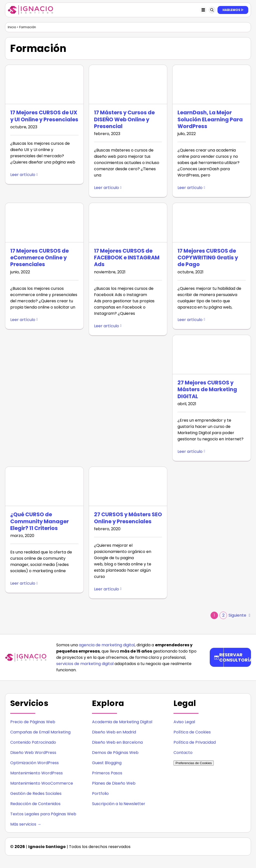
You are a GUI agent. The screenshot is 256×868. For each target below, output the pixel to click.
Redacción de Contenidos (35, 804)
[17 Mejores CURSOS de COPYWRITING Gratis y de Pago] (212, 222)
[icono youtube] (242, 845)
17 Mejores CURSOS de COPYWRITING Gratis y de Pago (208, 258)
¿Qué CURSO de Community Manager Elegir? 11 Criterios (39, 521)
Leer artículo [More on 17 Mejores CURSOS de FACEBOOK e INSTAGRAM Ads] (106, 326)
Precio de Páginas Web (33, 722)
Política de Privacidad (195, 742)
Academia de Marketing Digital (122, 722)
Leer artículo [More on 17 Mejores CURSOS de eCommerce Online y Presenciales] (23, 320)
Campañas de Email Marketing (40, 732)
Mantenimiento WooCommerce (42, 783)
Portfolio (100, 793)
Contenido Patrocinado (33, 742)
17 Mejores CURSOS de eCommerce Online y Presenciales (39, 258)
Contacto (183, 753)
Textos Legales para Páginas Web (43, 814)
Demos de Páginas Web (115, 753)
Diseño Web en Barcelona (117, 742)
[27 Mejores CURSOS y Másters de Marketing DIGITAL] (212, 354)
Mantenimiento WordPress (36, 773)
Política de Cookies (192, 732)
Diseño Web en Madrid (114, 732)
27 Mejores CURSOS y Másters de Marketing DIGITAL (207, 389)
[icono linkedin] (212, 845)
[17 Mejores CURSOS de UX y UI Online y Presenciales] (44, 84)
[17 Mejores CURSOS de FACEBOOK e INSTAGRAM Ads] (128, 222)
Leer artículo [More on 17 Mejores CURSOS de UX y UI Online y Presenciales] (23, 175)
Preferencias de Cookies (194, 763)
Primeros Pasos (107, 773)
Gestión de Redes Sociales (36, 793)
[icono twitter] (232, 845)
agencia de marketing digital (107, 645)
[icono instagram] (202, 845)
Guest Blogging (107, 763)
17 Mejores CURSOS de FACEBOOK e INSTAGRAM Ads (127, 258)
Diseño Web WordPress (33, 753)
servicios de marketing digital (85, 664)
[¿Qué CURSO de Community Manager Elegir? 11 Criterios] (44, 486)
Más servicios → (26, 824)
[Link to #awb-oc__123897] (212, 10)
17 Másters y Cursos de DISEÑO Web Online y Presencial (124, 119)
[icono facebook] (222, 845)
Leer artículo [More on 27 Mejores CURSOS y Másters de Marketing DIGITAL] (190, 451)
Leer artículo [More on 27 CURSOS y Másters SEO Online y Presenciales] (106, 589)
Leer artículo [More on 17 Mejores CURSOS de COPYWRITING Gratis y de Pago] (190, 320)
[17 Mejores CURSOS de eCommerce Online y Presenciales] (44, 222)
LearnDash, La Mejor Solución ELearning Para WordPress (210, 119)
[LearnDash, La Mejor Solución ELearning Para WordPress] (212, 84)
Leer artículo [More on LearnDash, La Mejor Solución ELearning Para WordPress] (190, 188)
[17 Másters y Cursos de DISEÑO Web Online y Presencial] (128, 84)
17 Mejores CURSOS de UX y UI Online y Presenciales (44, 116)
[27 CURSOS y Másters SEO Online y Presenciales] (128, 486)
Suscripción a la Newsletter (119, 804)
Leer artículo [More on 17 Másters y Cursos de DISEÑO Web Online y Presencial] (106, 188)
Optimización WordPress (34, 763)
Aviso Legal (184, 722)
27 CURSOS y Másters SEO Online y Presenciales (128, 518)
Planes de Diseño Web (114, 783)
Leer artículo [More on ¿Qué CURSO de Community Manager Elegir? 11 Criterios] (23, 583)
